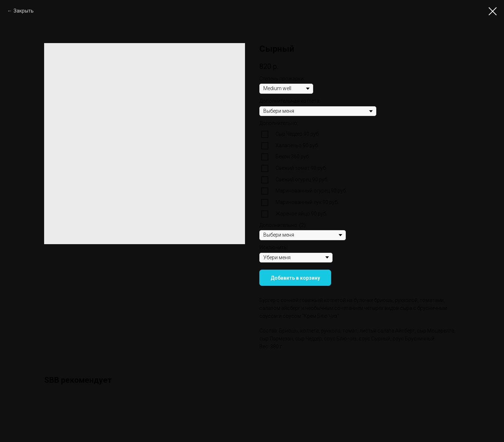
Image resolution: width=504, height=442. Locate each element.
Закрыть (24, 11)
